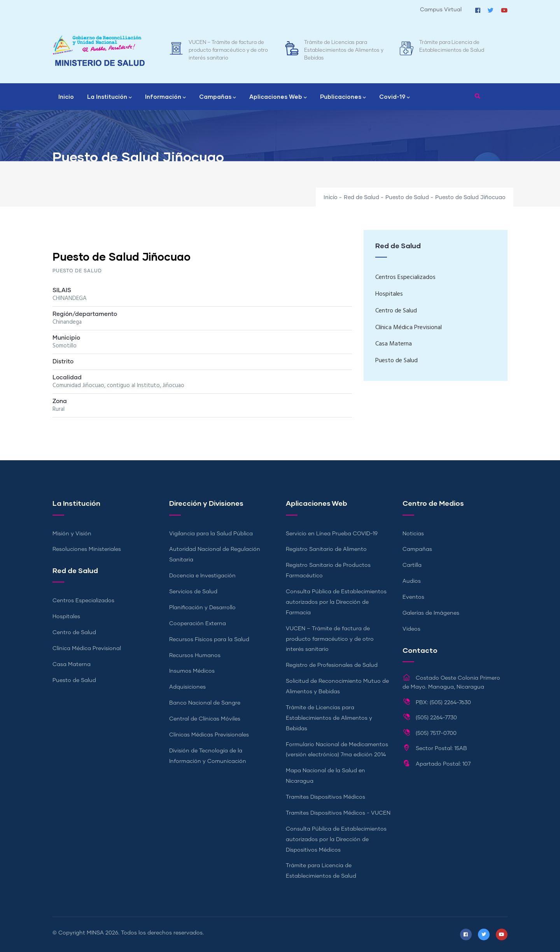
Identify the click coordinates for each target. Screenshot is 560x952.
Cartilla (412, 565)
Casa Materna (394, 344)
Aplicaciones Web (278, 97)
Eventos (413, 597)
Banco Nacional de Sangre (205, 703)
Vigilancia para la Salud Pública (211, 534)
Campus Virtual (441, 10)
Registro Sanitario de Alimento (326, 549)
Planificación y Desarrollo (202, 608)
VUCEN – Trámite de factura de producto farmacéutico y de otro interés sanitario (228, 50)
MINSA (95, 933)
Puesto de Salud (407, 198)
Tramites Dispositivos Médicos (325, 797)
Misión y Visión (72, 534)
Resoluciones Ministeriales (87, 549)
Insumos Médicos (192, 671)
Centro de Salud (396, 311)
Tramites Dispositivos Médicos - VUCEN (338, 813)
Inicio (66, 96)
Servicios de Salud (193, 592)
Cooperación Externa (198, 624)
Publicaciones (343, 97)
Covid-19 (395, 97)
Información (165, 97)
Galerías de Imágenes (431, 613)
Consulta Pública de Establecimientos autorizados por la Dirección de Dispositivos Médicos (336, 840)
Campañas (218, 97)
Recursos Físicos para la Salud (209, 640)
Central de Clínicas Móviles (205, 719)
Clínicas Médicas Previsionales (209, 735)
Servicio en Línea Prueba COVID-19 (332, 534)
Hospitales (389, 294)
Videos (411, 629)
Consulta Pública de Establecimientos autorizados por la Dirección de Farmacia (336, 602)
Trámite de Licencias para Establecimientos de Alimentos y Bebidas (344, 50)
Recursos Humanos (195, 656)
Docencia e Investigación (202, 576)
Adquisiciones (187, 687)
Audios (412, 581)
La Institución (109, 97)
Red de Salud (361, 198)
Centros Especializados (405, 277)
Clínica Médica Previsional (409, 328)
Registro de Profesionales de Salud (332, 665)
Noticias (413, 534)
